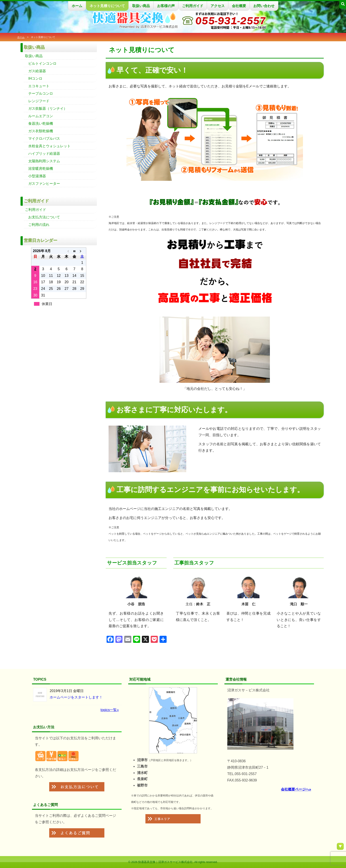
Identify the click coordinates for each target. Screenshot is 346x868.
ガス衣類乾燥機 (41, 131)
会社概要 (239, 6)
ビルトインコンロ (42, 63)
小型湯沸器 (37, 176)
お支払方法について (44, 217)
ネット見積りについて (107, 6)
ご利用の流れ (39, 225)
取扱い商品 (141, 6)
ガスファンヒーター (44, 184)
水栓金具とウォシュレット (49, 146)
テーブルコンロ (41, 93)
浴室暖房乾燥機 (41, 169)
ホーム (77, 6)
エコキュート (39, 86)
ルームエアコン (41, 116)
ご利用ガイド (193, 6)
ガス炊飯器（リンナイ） (48, 108)
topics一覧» (110, 710)
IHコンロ (35, 78)
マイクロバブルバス (44, 139)
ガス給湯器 (37, 71)
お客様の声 (166, 6)
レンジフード (39, 101)
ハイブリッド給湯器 (44, 154)
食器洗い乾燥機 (41, 124)
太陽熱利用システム (44, 161)
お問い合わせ (264, 6)
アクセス (218, 6)
